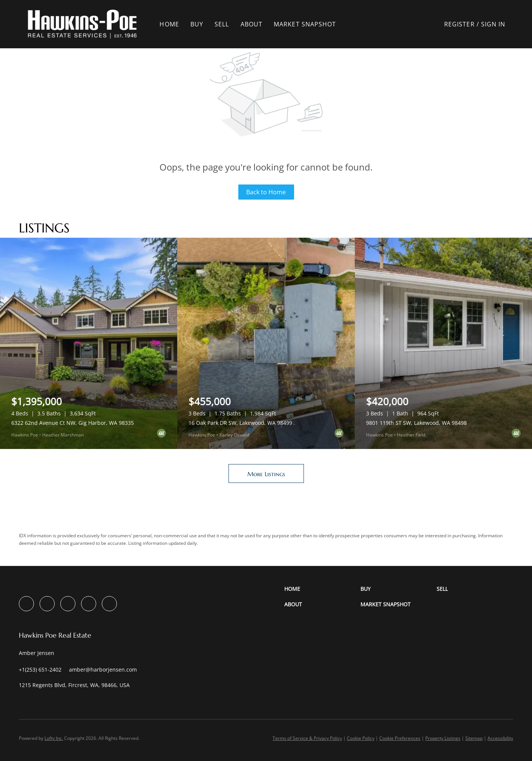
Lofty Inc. (54, 738)
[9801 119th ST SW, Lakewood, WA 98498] (443, 343)
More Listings (266, 474)
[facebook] (26, 604)
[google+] (109, 604)
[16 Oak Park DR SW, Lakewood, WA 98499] (266, 343)
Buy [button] (199, 24)
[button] (85, 24)
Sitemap (474, 738)
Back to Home (266, 192)
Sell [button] (224, 24)
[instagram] (68, 604)
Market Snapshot (308, 24)
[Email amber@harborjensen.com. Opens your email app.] (103, 670)
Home (172, 24)
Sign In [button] (493, 24)
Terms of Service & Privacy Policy (307, 738)
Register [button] (459, 24)
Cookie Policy (361, 738)
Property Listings (443, 738)
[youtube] (89, 604)
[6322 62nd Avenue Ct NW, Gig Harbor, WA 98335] (89, 343)
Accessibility (500, 738)
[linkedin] (47, 604)
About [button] (254, 24)
